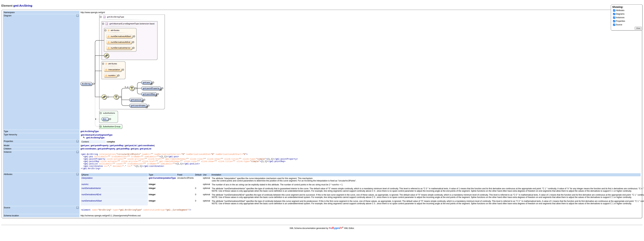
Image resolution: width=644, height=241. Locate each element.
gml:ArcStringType (90, 131)
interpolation (87, 182)
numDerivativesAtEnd (91, 198)
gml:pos (85, 146)
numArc (85, 188)
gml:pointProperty (100, 146)
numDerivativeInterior (91, 192)
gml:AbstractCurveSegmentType (97, 135)
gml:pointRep (117, 146)
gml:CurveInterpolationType (162, 182)
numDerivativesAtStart (92, 204)
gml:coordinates (146, 146)
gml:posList (131, 146)
